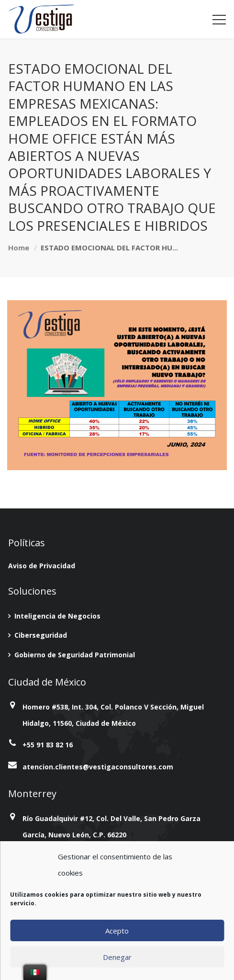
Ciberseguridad (41, 635)
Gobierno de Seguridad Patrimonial (75, 655)
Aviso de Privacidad (42, 566)
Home (19, 248)
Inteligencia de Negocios (57, 616)
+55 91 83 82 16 (48, 745)
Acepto (117, 931)
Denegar (117, 957)
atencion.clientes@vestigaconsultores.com (98, 767)
